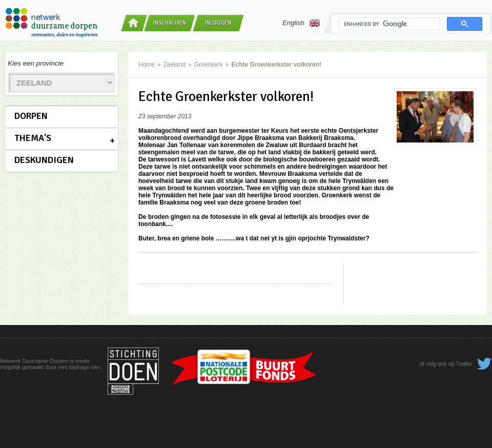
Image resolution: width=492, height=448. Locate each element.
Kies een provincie (36, 63)
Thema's (33, 138)
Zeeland (175, 65)
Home (147, 65)
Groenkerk (209, 65)
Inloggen (218, 23)
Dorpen (31, 116)
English (301, 23)
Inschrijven (170, 23)
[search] (388, 24)
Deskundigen (44, 160)
